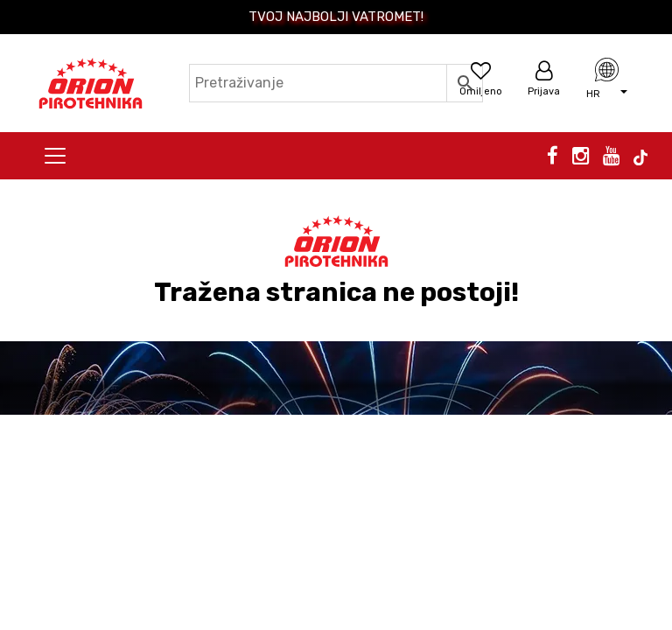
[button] (606, 92)
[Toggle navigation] (55, 156)
